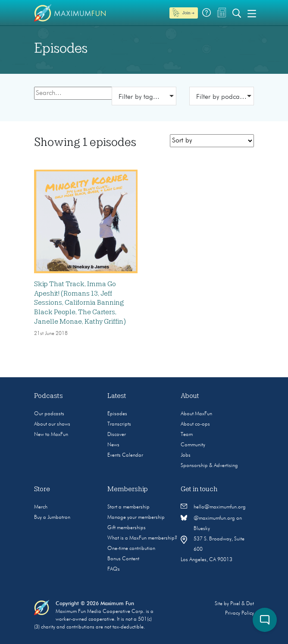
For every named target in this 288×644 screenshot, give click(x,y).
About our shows (52, 424)
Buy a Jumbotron (52, 518)
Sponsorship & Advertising (209, 466)
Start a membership (128, 507)
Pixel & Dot (242, 604)
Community (193, 445)
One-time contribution (131, 549)
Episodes (117, 414)
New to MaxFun (51, 435)
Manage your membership (136, 518)
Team (187, 435)
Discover (117, 435)
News (113, 445)
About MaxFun (196, 414)
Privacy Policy (239, 613)
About (190, 396)
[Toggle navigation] (252, 13)
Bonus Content (123, 559)
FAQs (114, 569)
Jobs (186, 455)
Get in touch (199, 489)
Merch (41, 507)
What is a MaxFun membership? (142, 538)
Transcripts (119, 424)
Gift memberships (127, 528)
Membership (128, 489)
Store (42, 489)
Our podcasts (49, 414)
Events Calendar (125, 455)
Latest (117, 396)
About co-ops (195, 424)
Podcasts (49, 396)
